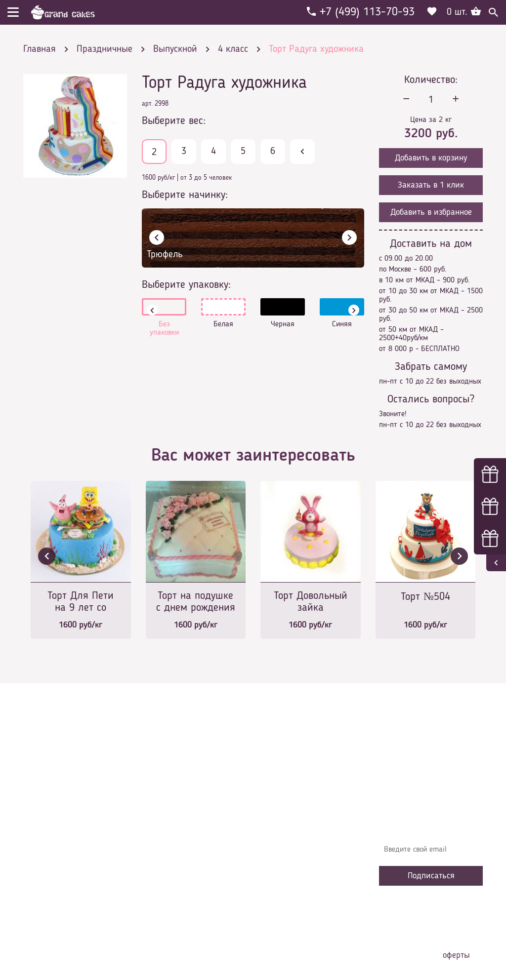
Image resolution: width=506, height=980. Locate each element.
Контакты (165, 837)
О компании (169, 807)
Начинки (163, 852)
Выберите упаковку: (186, 285)
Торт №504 (425, 597)
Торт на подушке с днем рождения (196, 602)
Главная (162, 792)
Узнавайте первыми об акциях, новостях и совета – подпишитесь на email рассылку (430, 817)
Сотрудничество (174, 881)
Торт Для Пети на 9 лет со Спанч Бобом (81, 603)
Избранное (166, 866)
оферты (456, 955)
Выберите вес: (174, 121)
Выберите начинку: (185, 195)
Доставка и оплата (180, 822)
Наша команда (173, 896)
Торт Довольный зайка (311, 602)
